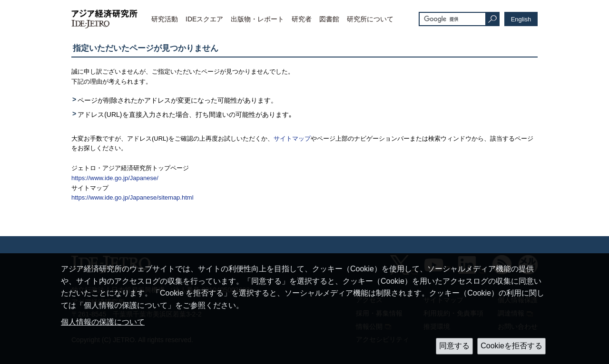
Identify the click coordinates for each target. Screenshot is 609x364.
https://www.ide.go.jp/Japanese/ (115, 178)
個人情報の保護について (103, 322)
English (521, 19)
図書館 (329, 19)
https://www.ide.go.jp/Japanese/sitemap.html (133, 197)
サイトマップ (292, 139)
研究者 (302, 19)
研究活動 (165, 19)
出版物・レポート (257, 19)
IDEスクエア (204, 19)
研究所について (370, 19)
